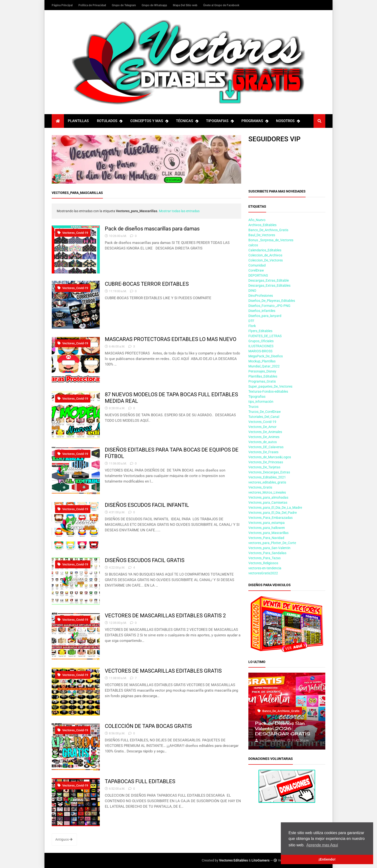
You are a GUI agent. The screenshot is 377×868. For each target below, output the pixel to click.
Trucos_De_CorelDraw (265, 412)
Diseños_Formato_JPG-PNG (269, 306)
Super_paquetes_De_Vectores (270, 386)
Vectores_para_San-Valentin (269, 548)
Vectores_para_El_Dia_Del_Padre (273, 513)
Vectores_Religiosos (263, 563)
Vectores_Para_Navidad (266, 538)
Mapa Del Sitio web (185, 5)
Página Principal (63, 5)
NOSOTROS (288, 121)
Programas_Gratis (262, 381)
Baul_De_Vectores (262, 235)
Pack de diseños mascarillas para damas (152, 229)
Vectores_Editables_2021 (267, 477)
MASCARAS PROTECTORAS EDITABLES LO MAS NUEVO (171, 339)
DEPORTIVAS (258, 275)
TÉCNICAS (187, 121)
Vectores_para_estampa (267, 523)
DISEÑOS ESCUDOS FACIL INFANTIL (147, 505)
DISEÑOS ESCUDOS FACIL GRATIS (145, 560)
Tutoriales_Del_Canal (264, 417)
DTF (251, 321)
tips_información (261, 402)
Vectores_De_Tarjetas (264, 467)
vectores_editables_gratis (267, 482)
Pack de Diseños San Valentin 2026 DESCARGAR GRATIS (283, 728)
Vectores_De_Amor (262, 427)
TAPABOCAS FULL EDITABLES (140, 781)
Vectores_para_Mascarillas (268, 533)
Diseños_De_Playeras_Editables (272, 301)
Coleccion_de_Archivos (265, 255)
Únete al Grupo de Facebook (221, 5)
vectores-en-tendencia (265, 568)
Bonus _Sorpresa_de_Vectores (271, 240)
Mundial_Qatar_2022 (264, 366)
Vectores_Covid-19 (73, 233)
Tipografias (257, 397)
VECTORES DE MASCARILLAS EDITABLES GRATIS (163, 671)
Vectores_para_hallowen (267, 528)
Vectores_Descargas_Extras (269, 472)
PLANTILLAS (78, 121)
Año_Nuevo (257, 220)
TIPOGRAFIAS (220, 121)
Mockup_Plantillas (262, 361)
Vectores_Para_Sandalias (267, 553)
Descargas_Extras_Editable (269, 280)
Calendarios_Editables (265, 250)
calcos (253, 245)
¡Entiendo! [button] (327, 859)
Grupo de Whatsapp (155, 5)
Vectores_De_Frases (263, 452)
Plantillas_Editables (263, 376)
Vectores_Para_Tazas (264, 558)
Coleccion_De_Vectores (266, 260)
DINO (252, 291)
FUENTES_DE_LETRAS (265, 336)
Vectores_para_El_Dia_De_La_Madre (275, 508)
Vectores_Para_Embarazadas (270, 518)
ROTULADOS (110, 121)
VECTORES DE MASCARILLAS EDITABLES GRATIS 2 (165, 615)
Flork (252, 326)
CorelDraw (256, 270)
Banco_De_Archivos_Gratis (268, 230)
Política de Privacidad (93, 5)
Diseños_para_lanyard (265, 316)
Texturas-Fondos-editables (268, 391)
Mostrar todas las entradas (179, 211)
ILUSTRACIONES (261, 346)
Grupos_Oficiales (261, 341)
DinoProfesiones (261, 296)
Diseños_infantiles (262, 311)
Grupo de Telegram (124, 5)
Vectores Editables (233, 860)
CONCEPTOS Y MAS (149, 121)
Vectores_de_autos (263, 442)
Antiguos (64, 839)
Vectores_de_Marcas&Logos (270, 457)
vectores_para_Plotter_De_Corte (272, 543)
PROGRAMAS (255, 121)
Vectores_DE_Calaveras (266, 447)
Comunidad (257, 265)
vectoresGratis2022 (263, 573)
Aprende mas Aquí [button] (322, 845)
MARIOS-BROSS (260, 351)
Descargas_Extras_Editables (269, 285)
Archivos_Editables (262, 225)
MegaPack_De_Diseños (266, 356)
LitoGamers (261, 860)
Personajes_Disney (262, 371)
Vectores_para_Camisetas (268, 502)
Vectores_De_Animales (265, 432)
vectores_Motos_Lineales (267, 492)
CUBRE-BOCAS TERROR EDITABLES (147, 284)
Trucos (253, 407)
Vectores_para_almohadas (268, 497)
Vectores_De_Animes (264, 437)
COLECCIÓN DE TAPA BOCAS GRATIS (148, 726)
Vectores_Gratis (260, 487)
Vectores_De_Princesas (266, 462)
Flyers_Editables (260, 331)
